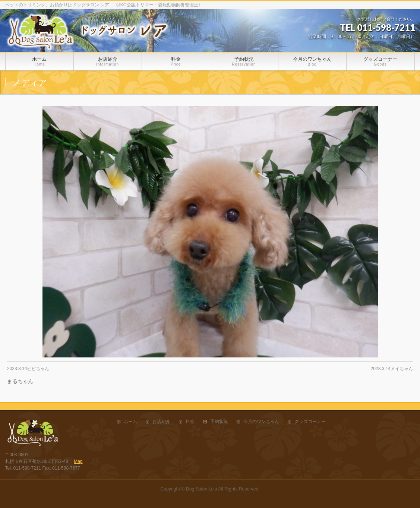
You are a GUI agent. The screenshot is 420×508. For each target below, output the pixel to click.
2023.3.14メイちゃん (392, 369)
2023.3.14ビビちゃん (28, 369)
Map (78, 461)
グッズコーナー (310, 422)
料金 (190, 422)
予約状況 (219, 422)
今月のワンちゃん (261, 422)
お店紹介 (161, 422)
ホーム (130, 422)
